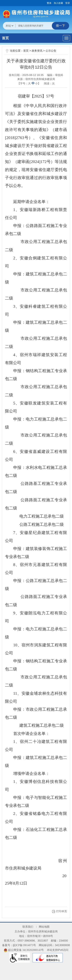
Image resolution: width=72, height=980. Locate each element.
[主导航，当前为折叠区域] (66, 38)
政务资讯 (37, 51)
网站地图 (44, 927)
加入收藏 (58, 3)
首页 (5, 38)
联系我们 (28, 927)
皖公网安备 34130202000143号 (24, 950)
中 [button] (33, 83)
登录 (68, 3)
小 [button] (36, 84)
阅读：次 (49, 83)
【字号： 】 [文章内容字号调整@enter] (29, 83)
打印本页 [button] (62, 911)
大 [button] (29, 84)
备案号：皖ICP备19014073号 (19, 945)
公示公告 (51, 51)
